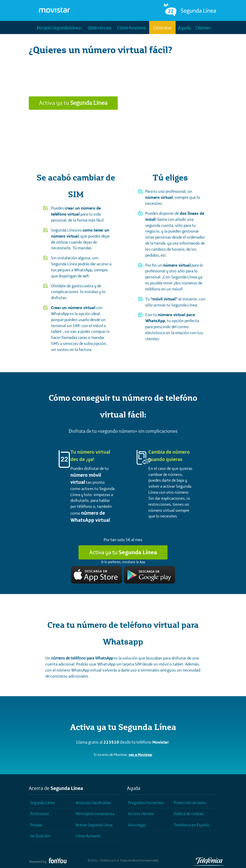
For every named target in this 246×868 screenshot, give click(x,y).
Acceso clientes (141, 814)
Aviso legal (137, 825)
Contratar (162, 28)
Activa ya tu (73, 103)
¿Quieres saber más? (123, 122)
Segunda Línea (42, 803)
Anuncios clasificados (93, 803)
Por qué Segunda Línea (59, 28)
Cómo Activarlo (88, 836)
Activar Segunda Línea (94, 825)
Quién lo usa (99, 28)
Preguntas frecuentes (146, 803)
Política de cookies (189, 814)
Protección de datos (190, 803)
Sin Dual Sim (40, 836)
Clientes (203, 28)
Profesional (39, 814)
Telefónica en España (191, 825)
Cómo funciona (132, 28)
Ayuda (184, 28)
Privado (36, 825)
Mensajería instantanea (95, 814)
